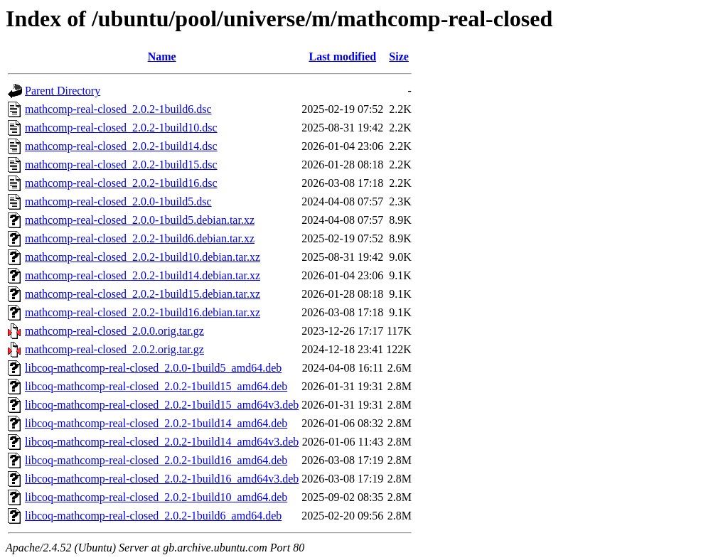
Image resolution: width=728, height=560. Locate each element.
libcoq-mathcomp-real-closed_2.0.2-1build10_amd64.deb (156, 497)
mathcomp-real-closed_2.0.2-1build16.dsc (121, 183)
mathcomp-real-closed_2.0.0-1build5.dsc (118, 201)
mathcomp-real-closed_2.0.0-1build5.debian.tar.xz (140, 220)
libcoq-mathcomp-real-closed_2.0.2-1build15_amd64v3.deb (162, 405)
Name (162, 56)
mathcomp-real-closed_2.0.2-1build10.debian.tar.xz (143, 257)
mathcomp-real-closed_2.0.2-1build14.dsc (121, 146)
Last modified (342, 56)
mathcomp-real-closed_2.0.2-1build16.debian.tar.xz (143, 312)
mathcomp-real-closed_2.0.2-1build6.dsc (118, 109)
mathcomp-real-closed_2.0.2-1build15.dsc (121, 165)
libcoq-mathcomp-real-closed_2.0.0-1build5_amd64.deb (153, 368)
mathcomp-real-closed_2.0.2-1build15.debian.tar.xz (143, 294)
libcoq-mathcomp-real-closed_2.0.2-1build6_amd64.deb (153, 516)
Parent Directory (63, 91)
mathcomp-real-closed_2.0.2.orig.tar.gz (114, 349)
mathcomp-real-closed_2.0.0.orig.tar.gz (114, 331)
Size (399, 56)
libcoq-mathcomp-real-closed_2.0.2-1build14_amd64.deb (156, 423)
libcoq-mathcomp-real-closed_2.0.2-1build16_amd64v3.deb (162, 479)
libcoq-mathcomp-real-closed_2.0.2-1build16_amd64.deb (156, 460)
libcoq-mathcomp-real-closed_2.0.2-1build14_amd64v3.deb (162, 442)
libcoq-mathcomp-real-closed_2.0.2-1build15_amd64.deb (156, 386)
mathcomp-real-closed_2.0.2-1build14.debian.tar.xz (143, 275)
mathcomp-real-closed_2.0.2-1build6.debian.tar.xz (140, 238)
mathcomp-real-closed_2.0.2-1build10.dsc (121, 128)
